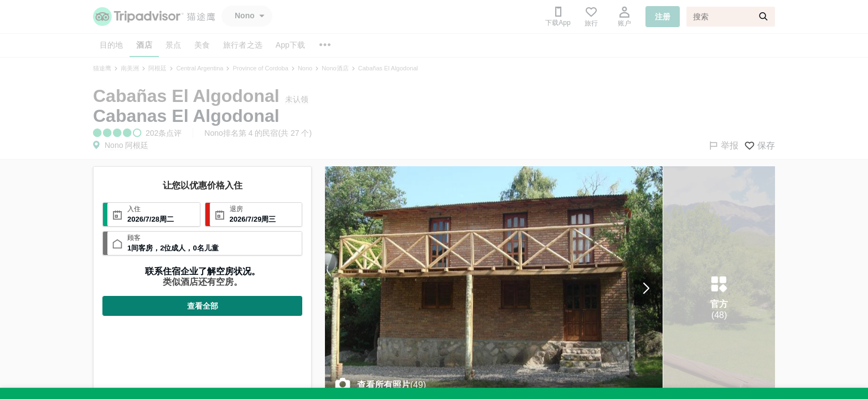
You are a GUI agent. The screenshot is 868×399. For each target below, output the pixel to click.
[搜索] (731, 17)
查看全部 (203, 306)
